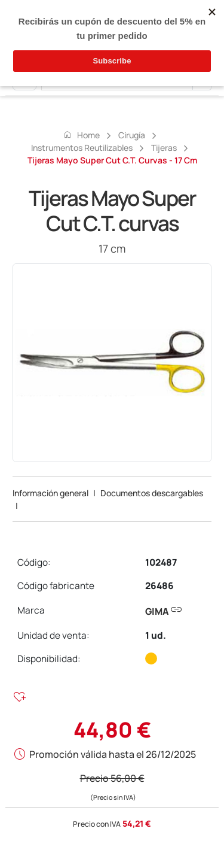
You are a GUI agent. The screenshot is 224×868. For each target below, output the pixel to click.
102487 (161, 562)
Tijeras (164, 148)
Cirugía (132, 135)
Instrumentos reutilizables (82, 148)
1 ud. (156, 635)
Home (81, 135)
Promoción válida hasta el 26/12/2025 (113, 754)
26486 (159, 586)
